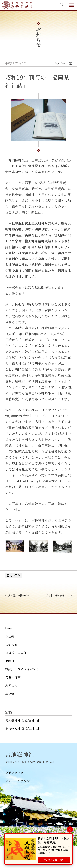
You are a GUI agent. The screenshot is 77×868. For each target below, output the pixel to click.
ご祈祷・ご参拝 (16, 653)
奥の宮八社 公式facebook (22, 729)
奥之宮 (10, 694)
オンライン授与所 (17, 781)
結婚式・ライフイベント (22, 669)
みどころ (11, 686)
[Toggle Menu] (72, 5)
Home (9, 628)
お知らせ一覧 (63, 63)
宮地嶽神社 (17, 5)
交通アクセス (14, 773)
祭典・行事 (13, 677)
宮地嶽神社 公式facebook (22, 720)
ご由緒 (10, 636)
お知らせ (11, 644)
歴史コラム (13, 575)
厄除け (10, 661)
